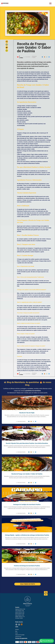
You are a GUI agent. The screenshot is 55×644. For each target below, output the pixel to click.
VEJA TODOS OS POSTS (28, 584)
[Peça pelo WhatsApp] (47, 641)
